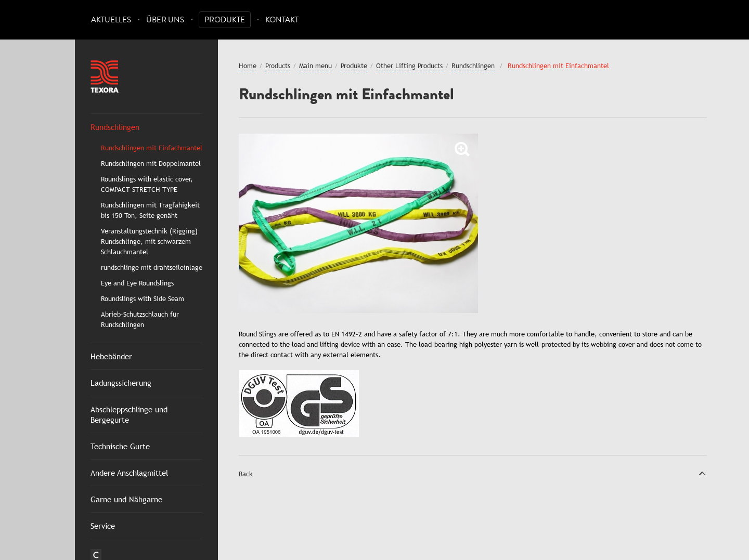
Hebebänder (111, 356)
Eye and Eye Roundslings (137, 283)
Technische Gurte (120, 446)
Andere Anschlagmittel (129, 473)
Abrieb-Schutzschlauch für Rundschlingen (140, 319)
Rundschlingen (115, 127)
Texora (105, 76)
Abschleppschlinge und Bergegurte (129, 414)
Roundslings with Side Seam (143, 298)
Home (248, 66)
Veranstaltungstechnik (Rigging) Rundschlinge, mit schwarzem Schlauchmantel (149, 241)
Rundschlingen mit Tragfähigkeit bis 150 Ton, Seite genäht (150, 210)
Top (702, 473)
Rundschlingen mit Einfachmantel (152, 148)
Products (278, 66)
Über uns (165, 20)
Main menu (315, 66)
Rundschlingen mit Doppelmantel (151, 163)
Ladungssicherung (121, 383)
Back (246, 474)
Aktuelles (111, 20)
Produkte (225, 20)
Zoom (462, 149)
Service (103, 526)
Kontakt (282, 20)
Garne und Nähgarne (126, 499)
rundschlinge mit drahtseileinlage (152, 267)
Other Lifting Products (409, 66)
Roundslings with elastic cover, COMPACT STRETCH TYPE (147, 184)
